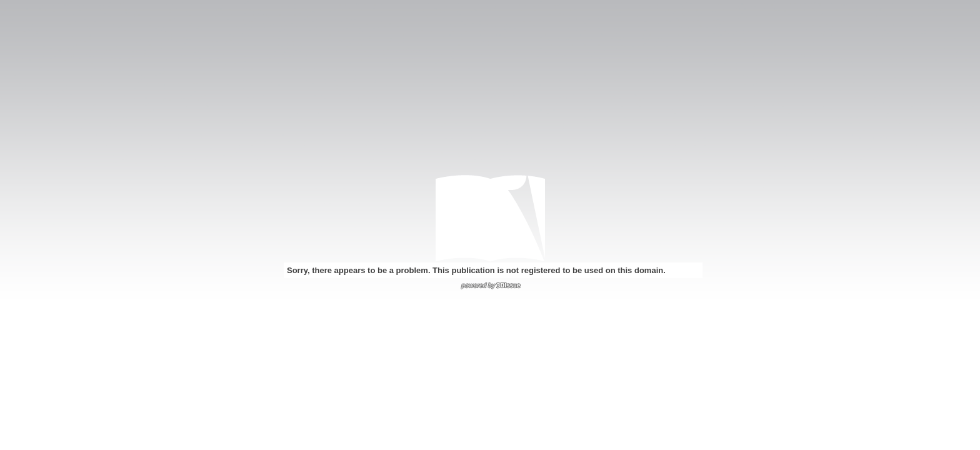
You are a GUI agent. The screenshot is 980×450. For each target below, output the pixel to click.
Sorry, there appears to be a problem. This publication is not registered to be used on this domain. (476, 270)
